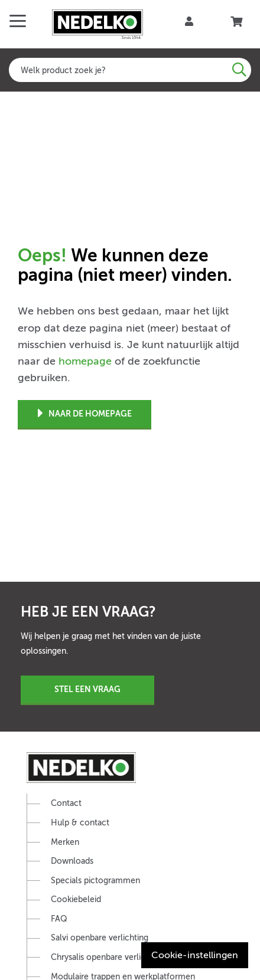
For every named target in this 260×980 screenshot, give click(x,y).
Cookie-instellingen (195, 955)
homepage (85, 361)
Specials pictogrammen (95, 881)
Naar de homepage (85, 414)
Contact (66, 803)
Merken (65, 842)
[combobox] (130, 70)
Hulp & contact (80, 823)
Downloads (72, 861)
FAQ (59, 919)
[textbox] (130, 70)
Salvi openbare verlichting (100, 938)
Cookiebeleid (76, 899)
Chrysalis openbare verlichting (108, 957)
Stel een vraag (87, 689)
